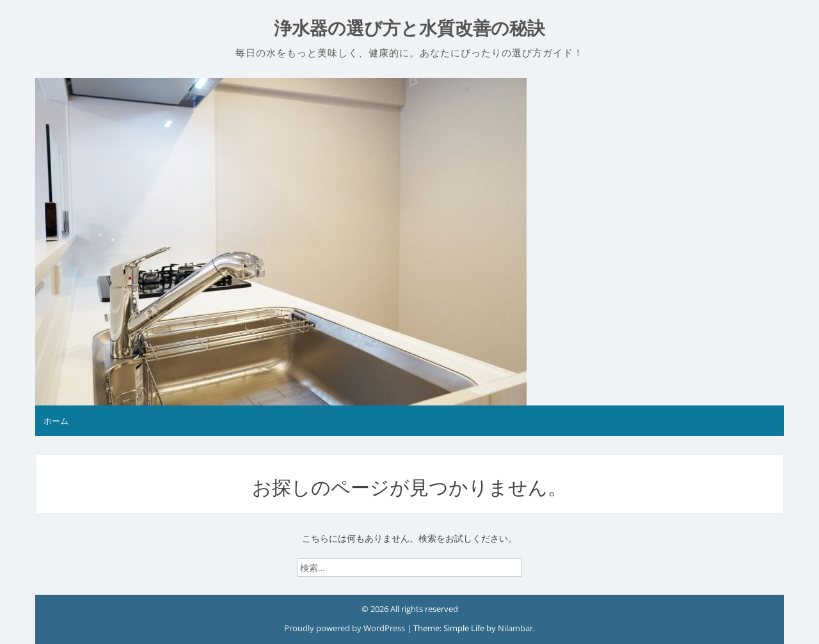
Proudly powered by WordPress (346, 628)
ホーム (56, 421)
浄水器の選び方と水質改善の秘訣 (409, 28)
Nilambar (515, 628)
